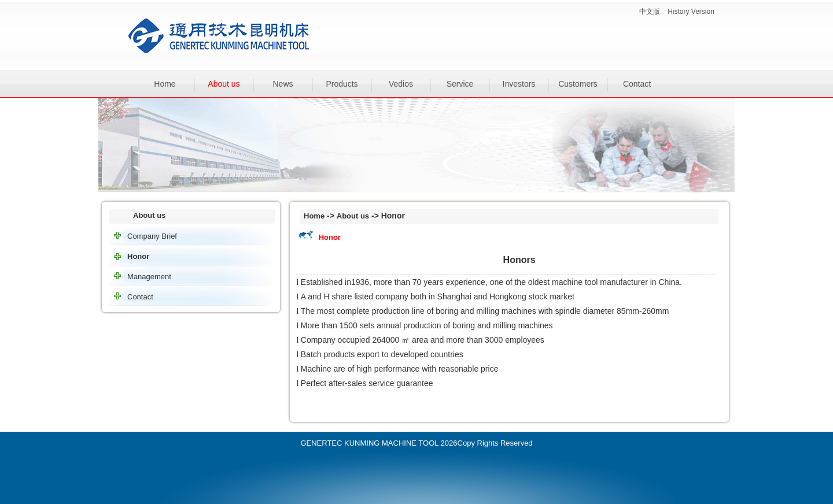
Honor (138, 256)
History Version (691, 12)
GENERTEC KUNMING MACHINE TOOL (369, 443)
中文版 (650, 12)
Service (460, 84)
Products (342, 84)
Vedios (401, 84)
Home (165, 84)
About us (224, 84)
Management (149, 277)
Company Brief (152, 236)
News (283, 84)
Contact (637, 84)
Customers (578, 84)
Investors (519, 84)
